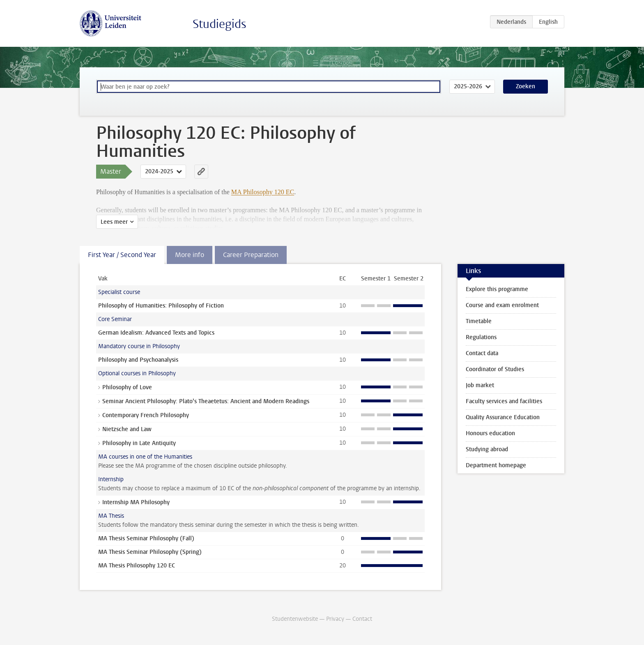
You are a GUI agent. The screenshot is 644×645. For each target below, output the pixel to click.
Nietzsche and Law (127, 429)
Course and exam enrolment (502, 305)
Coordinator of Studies (495, 369)
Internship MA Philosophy (136, 502)
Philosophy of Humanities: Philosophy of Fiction (161, 306)
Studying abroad (487, 449)
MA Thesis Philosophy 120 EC (137, 566)
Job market (480, 385)
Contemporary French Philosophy (146, 415)
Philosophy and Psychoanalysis (138, 360)
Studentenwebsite (295, 619)
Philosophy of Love (127, 387)
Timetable (479, 321)
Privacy (335, 619)
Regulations (481, 337)
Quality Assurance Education (503, 417)
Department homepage (496, 465)
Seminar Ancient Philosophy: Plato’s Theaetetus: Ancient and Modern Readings (206, 401)
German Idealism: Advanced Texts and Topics (156, 333)
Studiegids (220, 24)
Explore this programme (497, 289)
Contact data (482, 353)
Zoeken (526, 86)
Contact (362, 619)
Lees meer (114, 222)
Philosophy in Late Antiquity (139, 443)
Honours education (490, 433)
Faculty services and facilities (504, 401)
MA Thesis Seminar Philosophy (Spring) (150, 552)
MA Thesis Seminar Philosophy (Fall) (146, 538)
